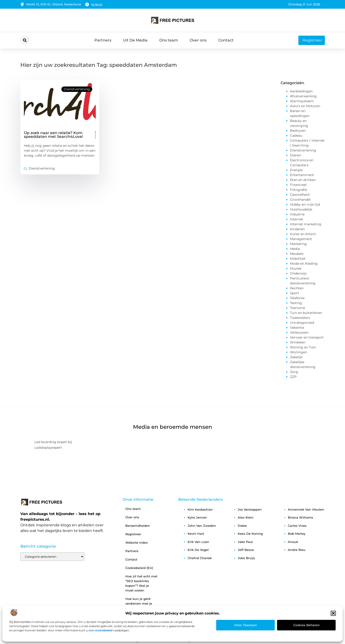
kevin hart (196, 534)
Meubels (297, 254)
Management (301, 239)
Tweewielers (300, 318)
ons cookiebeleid (100, 630)
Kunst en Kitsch (303, 234)
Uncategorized (302, 323)
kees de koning (250, 534)
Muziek (296, 268)
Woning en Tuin (303, 347)
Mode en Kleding (304, 264)
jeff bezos (246, 550)
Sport (295, 293)
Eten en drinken (303, 180)
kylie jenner (197, 517)
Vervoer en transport (307, 337)
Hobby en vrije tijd (305, 204)
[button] (333, 613)
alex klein (246, 517)
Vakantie (297, 328)
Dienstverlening (77, 89)
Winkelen (298, 342)
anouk (293, 542)
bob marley (297, 534)
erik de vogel (198, 550)
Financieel (298, 185)
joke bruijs (246, 558)
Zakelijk (296, 357)
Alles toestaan (246, 625)
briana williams (300, 517)
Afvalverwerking (303, 96)
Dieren (295, 155)
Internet (297, 219)
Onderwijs (298, 273)
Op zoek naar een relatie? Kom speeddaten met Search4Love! (53, 135)
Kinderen (297, 229)
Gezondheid (300, 195)
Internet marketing (306, 224)
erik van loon (198, 542)
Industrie (297, 214)
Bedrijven (298, 131)
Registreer (133, 534)
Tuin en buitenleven (306, 313)
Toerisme (297, 308)
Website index (137, 542)
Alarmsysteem (302, 101)
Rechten (297, 288)
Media (295, 249)
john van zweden (202, 526)
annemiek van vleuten (306, 509)
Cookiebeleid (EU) (139, 568)
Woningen (299, 352)
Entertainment (302, 175)
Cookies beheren (306, 625)
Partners (103, 40)
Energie (296, 170)
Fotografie (299, 190)
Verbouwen (299, 332)
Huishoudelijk (301, 209)
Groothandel (300, 200)
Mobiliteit (298, 259)
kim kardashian (200, 509)
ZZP (293, 377)
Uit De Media (135, 40)
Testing (296, 303)
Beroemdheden (138, 526)
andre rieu (297, 550)
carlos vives (297, 526)
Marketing (298, 244)
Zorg (294, 372)
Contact (226, 40)
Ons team (169, 40)
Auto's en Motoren (305, 106)
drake (242, 526)
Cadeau (296, 136)
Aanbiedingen (301, 91)
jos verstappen (250, 509)
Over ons (198, 40)
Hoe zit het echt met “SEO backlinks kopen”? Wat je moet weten (141, 583)
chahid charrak (200, 558)
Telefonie (297, 298)
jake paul (245, 542)
